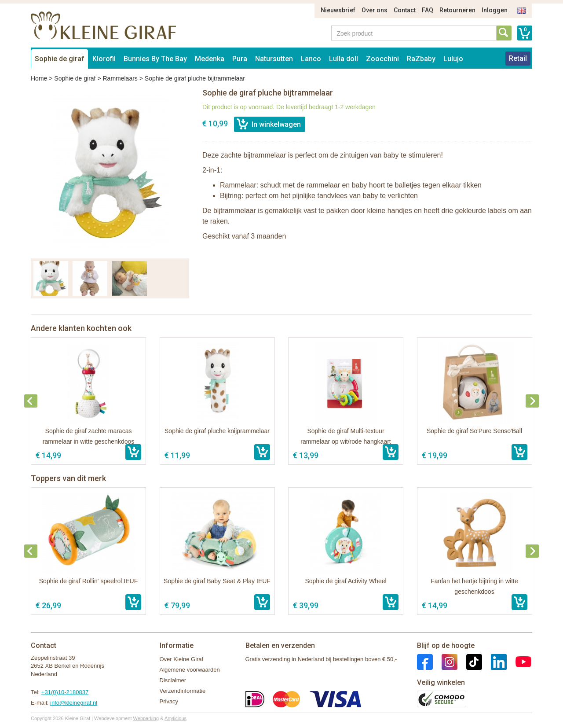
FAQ (428, 10)
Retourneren (457, 10)
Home (39, 78)
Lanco (311, 59)
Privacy (169, 701)
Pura (240, 59)
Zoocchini (382, 59)
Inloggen (495, 10)
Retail (518, 58)
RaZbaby (421, 59)
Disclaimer (173, 680)
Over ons (375, 10)
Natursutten (274, 59)
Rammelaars (120, 78)
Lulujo (453, 59)
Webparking (146, 718)
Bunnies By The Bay (155, 59)
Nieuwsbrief (338, 10)
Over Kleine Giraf (182, 659)
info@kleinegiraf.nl (74, 703)
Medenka (210, 59)
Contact (405, 10)
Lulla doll (344, 59)
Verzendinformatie (183, 691)
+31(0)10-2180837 (65, 692)
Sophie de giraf (60, 59)
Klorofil (104, 59)
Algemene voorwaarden (190, 670)
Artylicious (175, 718)
